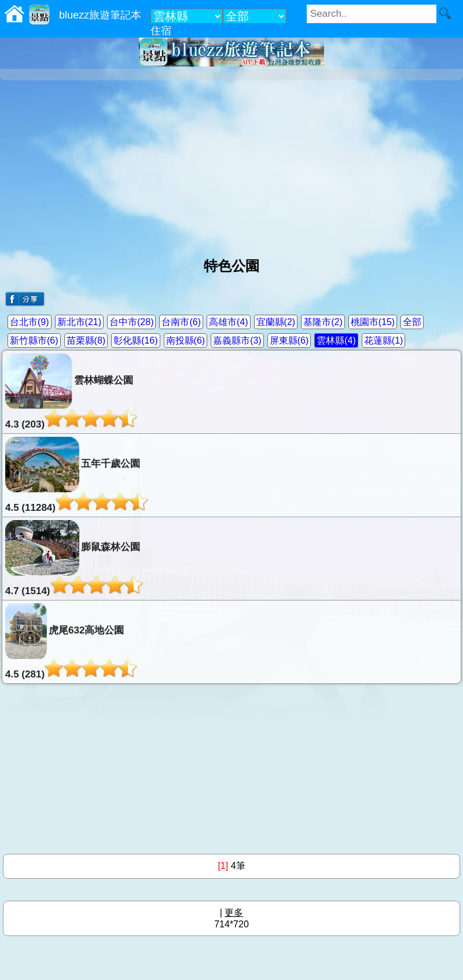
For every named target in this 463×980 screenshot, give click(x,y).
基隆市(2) (323, 322)
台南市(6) (181, 322)
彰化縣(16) (135, 340)
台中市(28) (131, 322)
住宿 (161, 31)
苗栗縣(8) (86, 340)
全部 (412, 322)
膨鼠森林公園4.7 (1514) (74, 558)
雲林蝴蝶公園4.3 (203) (71, 392)
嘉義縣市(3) (237, 340)
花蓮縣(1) (384, 340)
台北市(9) (30, 322)
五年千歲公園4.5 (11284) (77, 475)
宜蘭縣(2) (276, 322)
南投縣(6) (186, 340)
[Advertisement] (231, 164)
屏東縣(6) (289, 340)
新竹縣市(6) (34, 340)
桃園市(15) (373, 322)
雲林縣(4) (336, 340)
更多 (234, 913)
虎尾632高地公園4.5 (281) (71, 642)
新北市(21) (79, 322)
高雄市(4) (229, 322)
